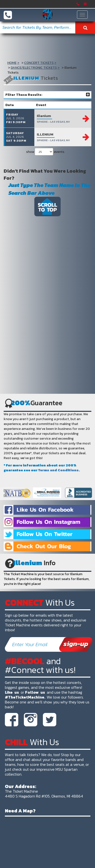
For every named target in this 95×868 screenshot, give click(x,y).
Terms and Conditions (58, 470)
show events (45, 152)
